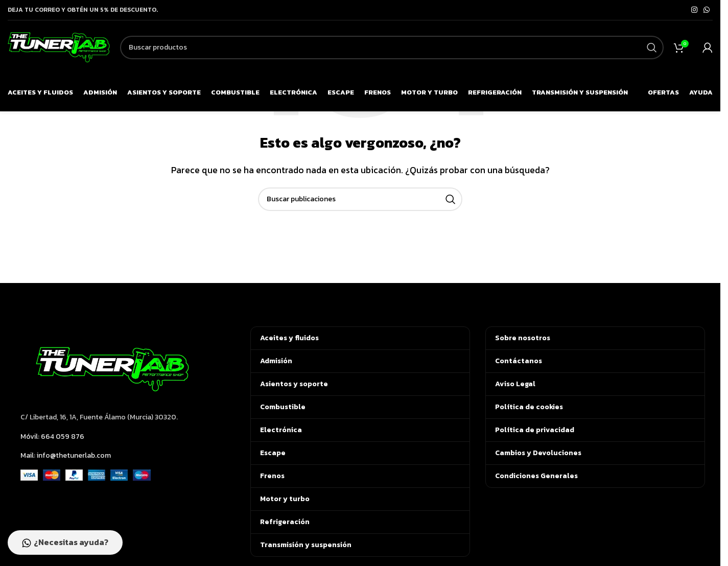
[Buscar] (392, 48)
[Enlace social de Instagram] (694, 10)
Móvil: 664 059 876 (52, 437)
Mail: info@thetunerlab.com (66, 455)
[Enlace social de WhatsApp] (707, 10)
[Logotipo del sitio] (59, 46)
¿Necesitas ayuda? (65, 543)
